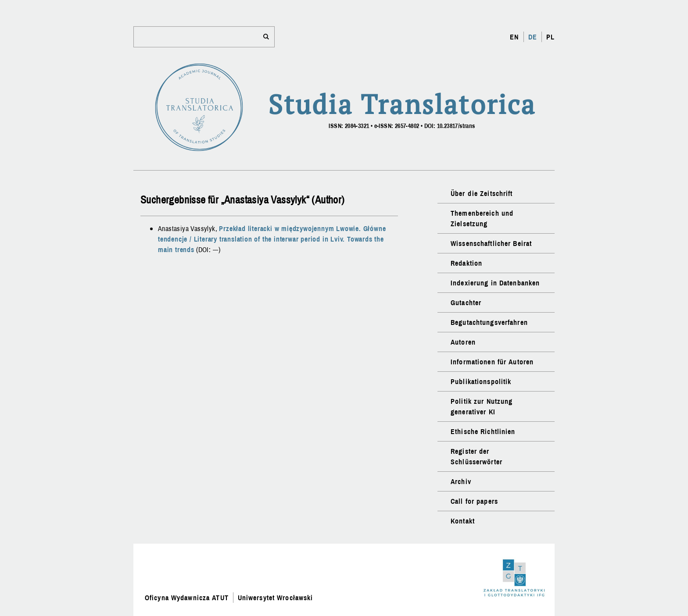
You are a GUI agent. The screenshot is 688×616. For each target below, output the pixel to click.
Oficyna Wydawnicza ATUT (187, 598)
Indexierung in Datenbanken (495, 283)
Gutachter (466, 303)
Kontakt (463, 521)
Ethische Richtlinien (483, 431)
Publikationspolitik (481, 381)
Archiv (461, 481)
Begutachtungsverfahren (489, 322)
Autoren (463, 342)
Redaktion (466, 263)
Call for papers (474, 501)
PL (550, 37)
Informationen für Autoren (492, 362)
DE (533, 37)
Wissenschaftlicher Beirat (491, 243)
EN (514, 37)
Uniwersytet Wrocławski (276, 598)
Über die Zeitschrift (482, 193)
